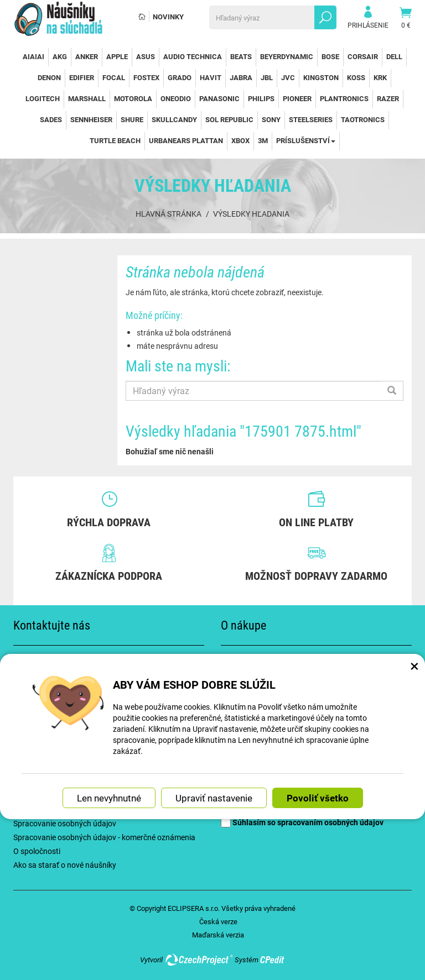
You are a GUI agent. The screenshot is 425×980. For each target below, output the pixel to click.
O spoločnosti (37, 851)
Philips (261, 98)
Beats (241, 56)
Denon (49, 77)
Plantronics (344, 98)
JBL (267, 77)
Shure (132, 119)
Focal (114, 77)
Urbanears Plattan (186, 140)
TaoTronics (363, 119)
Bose (330, 56)
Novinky (168, 17)
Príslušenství (306, 140)
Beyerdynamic (287, 56)
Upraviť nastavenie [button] (214, 792)
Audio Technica (193, 56)
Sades (51, 119)
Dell (394, 56)
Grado (180, 77)
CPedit (273, 960)
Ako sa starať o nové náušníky (65, 865)
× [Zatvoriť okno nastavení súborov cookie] (414, 659)
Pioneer (297, 98)
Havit (211, 77)
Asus (146, 56)
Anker (87, 56)
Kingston (321, 77)
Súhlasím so (302, 822)
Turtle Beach (115, 140)
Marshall (87, 98)
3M (263, 140)
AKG (60, 56)
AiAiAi (33, 56)
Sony (271, 119)
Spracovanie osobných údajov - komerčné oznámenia (104, 837)
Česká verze (218, 921)
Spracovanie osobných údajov (65, 823)
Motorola (133, 98)
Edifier (82, 77)
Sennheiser (91, 119)
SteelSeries (311, 119)
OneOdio (176, 98)
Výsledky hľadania (251, 214)
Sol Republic (229, 119)
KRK (380, 77)
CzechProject (199, 960)
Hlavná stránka (169, 214)
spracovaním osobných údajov (330, 822)
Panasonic (219, 98)
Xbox (240, 140)
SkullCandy (174, 119)
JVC (288, 77)
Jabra (241, 77)
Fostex (146, 77)
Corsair (363, 56)
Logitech (43, 98)
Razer (388, 98)
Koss (356, 77)
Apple (117, 56)
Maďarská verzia (218, 935)
